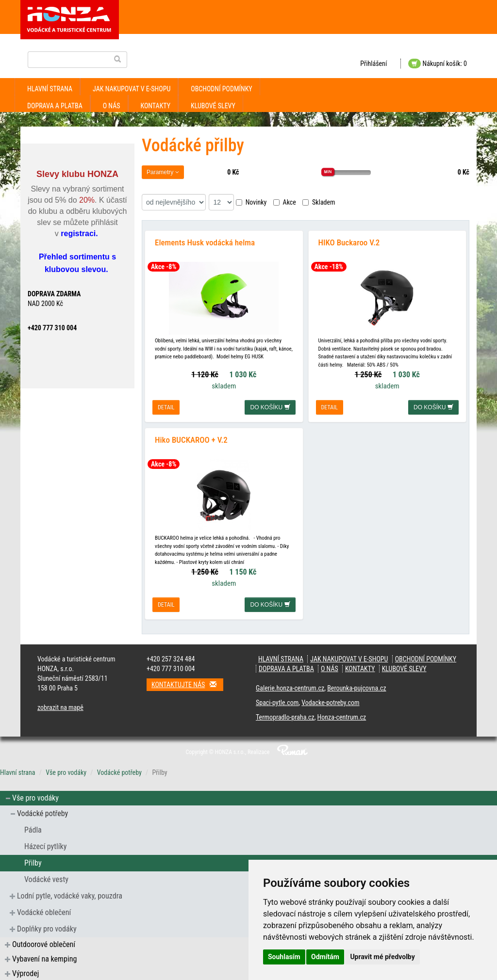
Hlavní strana (50, 89)
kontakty (156, 106)
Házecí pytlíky (45, 845)
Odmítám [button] (325, 957)
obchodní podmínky (221, 89)
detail (166, 407)
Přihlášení (373, 64)
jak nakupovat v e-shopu (132, 89)
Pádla (33, 829)
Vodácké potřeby (119, 771)
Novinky (251, 202)
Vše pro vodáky (66, 771)
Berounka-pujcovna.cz (356, 687)
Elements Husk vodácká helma (205, 242)
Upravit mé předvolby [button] (382, 957)
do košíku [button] (270, 407)
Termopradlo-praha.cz (285, 716)
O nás (112, 106)
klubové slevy (213, 106)
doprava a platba (55, 106)
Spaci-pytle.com (277, 702)
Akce (285, 202)
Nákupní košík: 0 (438, 64)
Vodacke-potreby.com (330, 702)
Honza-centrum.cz (342, 716)
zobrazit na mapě (60, 707)
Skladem (319, 202)
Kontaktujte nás (187, 683)
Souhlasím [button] (284, 957)
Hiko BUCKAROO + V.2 (191, 439)
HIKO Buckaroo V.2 (349, 242)
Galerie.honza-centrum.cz (290, 687)
